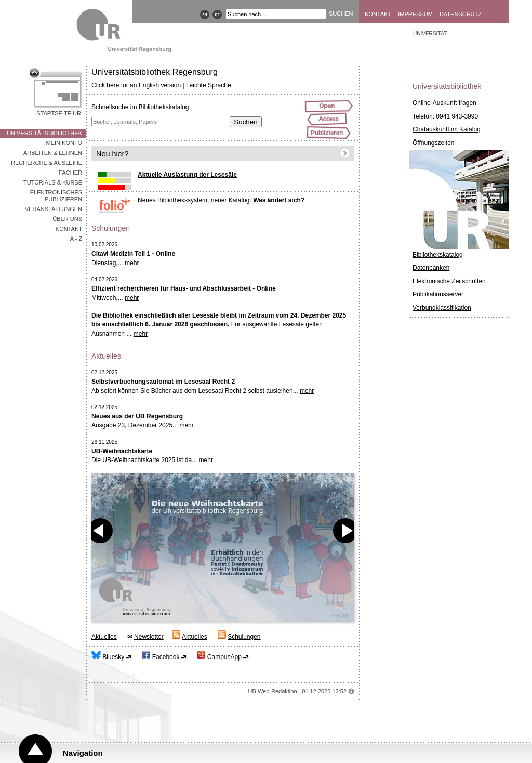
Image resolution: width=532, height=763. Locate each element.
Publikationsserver (438, 294)
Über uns (67, 219)
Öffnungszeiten (434, 143)
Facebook (166, 657)
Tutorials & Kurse (53, 182)
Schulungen (244, 637)
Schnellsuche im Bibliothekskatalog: (141, 107)
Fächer (70, 173)
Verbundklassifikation (442, 308)
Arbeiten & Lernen (53, 153)
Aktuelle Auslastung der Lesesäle (187, 175)
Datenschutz (461, 14)
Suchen (245, 122)
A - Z (76, 239)
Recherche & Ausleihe (46, 163)
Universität (430, 34)
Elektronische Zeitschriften (449, 281)
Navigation (83, 753)
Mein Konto (64, 143)
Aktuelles (104, 637)
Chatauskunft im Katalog (447, 129)
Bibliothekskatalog (438, 255)
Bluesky (113, 657)
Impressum (415, 14)
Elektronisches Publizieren (56, 196)
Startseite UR (59, 113)
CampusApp (224, 657)
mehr (132, 263)
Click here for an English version (136, 85)
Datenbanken (431, 268)
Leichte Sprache (209, 85)
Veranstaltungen (54, 209)
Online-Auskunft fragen (444, 103)
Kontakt (378, 14)
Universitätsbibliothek (44, 133)
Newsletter (149, 637)
